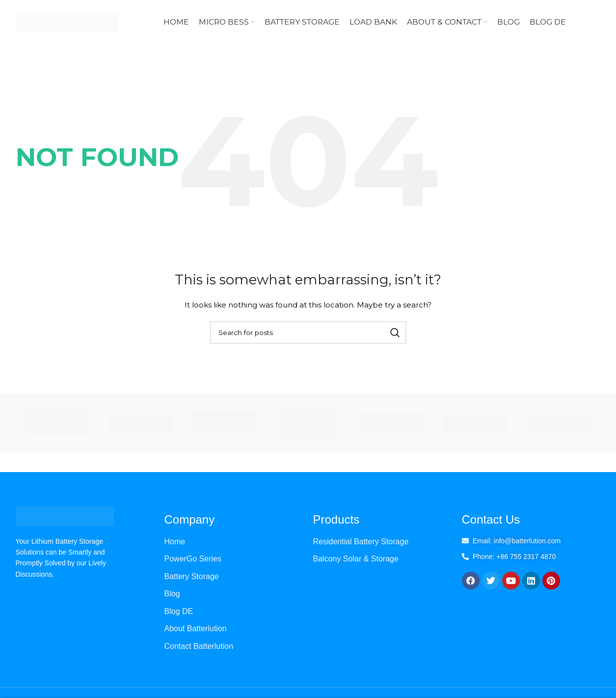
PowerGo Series (193, 559)
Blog (172, 594)
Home (175, 542)
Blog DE (179, 611)
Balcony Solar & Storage (356, 559)
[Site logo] (67, 22)
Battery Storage (192, 576)
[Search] (308, 333)
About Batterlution (196, 628)
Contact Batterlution (199, 646)
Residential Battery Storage (361, 542)
